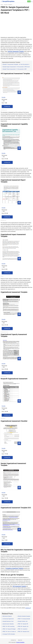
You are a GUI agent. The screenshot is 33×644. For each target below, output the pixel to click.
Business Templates (8, 5)
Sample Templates (20, 642)
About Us (20, 640)
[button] (32, 1)
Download (7, 106)
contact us (28, 608)
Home (2, 5)
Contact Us (13, 640)
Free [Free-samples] (29, 1)
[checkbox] (1, 1)
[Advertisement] (16, 25)
